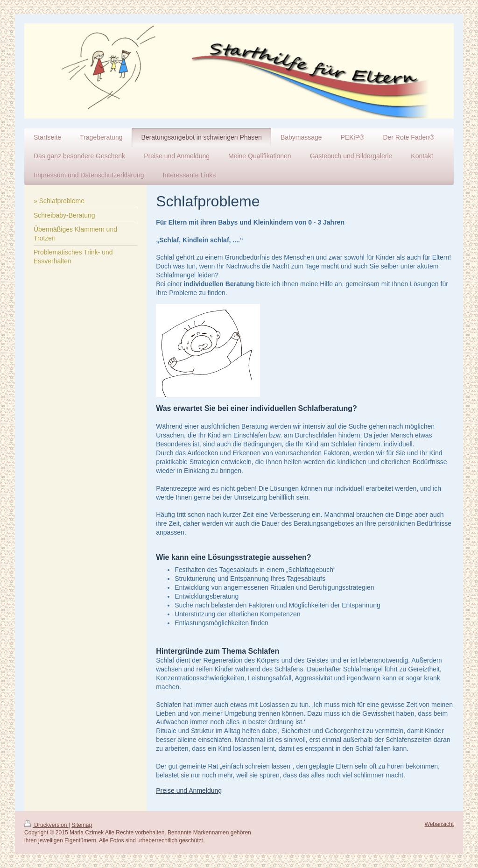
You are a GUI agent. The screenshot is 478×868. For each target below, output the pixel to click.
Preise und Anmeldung (189, 790)
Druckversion (46, 825)
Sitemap (82, 825)
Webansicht (439, 824)
